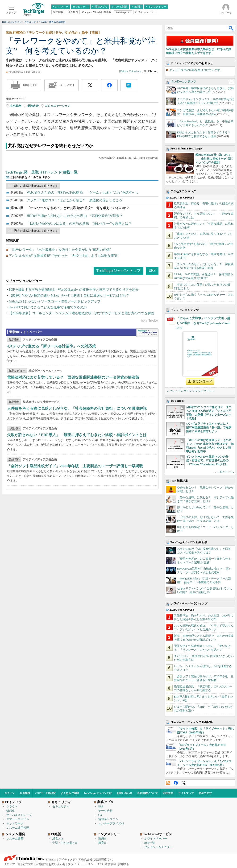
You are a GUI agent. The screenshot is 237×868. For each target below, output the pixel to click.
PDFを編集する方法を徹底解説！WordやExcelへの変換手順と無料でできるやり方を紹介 (74, 290)
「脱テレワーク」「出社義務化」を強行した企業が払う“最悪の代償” (60, 250)
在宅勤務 (16, 106)
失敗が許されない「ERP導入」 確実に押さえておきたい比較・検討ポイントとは (77, 435)
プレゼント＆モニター (158, 847)
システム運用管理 (18, 828)
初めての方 (205, 793)
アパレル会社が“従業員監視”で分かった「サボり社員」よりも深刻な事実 (63, 256)
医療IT (102, 839)
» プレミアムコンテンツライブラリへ (191, 391)
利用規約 (168, 793)
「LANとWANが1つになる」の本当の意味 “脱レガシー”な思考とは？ (79, 224)
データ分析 (105, 811)
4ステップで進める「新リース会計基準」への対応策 (51, 346)
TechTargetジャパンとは (98, 793)
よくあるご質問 (70, 793)
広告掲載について (148, 793)
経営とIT (58, 839)
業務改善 (33, 106)
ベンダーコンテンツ (183, 82)
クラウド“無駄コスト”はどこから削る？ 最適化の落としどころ (75, 200)
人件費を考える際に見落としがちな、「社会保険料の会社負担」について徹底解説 (77, 408)
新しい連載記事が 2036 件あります (36, 186)
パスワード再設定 (45, 793)
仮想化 (11, 811)
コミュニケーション (58, 106)
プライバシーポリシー (82, 864)
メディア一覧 (12, 864)
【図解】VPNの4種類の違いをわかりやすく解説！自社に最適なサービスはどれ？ (69, 296)
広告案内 (41, 864)
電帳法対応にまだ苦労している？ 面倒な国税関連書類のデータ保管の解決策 (73, 377)
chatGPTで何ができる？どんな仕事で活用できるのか (48, 307)
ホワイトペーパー (156, 839)
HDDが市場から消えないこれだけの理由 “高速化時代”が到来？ (75, 216)
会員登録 (25, 793)
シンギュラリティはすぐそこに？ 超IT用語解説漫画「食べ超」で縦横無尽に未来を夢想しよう (209, 427)
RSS (168, 783)
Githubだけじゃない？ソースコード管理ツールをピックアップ (55, 301)
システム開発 (15, 839)
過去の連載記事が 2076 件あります (36, 231)
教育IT (102, 843)
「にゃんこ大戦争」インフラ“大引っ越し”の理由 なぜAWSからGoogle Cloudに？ (204, 323)
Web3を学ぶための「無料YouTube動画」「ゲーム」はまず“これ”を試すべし (83, 192)
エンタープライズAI (111, 823)
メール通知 (67, 85)
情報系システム (108, 819)
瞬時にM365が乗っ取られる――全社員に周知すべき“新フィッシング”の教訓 (215, 159)
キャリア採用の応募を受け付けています (195, 70)
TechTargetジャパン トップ (118, 271)
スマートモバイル (18, 819)
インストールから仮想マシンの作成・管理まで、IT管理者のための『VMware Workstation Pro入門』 (207, 460)
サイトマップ (186, 793)
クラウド (12, 806)
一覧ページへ (225, 472)
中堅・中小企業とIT (65, 843)
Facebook (176, 783)
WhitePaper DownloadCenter (147, 333)
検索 (231, 28)
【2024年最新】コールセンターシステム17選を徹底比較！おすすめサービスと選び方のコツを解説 (82, 313)
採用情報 (124, 864)
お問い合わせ (125, 793)
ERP (152, 270)
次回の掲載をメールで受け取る (30, 177)
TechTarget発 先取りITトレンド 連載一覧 (42, 172)
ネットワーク (15, 823)
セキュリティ (61, 806)
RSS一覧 (150, 843)
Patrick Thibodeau (131, 71)
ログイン (9, 793)
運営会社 (111, 864)
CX (100, 815)
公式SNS (28, 864)
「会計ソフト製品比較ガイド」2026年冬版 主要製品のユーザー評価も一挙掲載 (75, 466)
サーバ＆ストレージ (19, 815)
